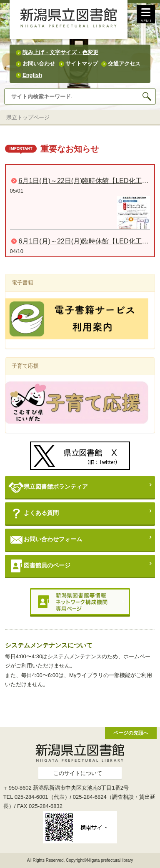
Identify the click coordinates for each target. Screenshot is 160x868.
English (32, 75)
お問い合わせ (39, 64)
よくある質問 (34, 513)
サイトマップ (82, 64)
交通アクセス (124, 64)
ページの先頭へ (131, 733)
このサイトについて (78, 773)
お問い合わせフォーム (45, 540)
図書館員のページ (39, 566)
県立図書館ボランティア (48, 487)
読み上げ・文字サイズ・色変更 (60, 52)
